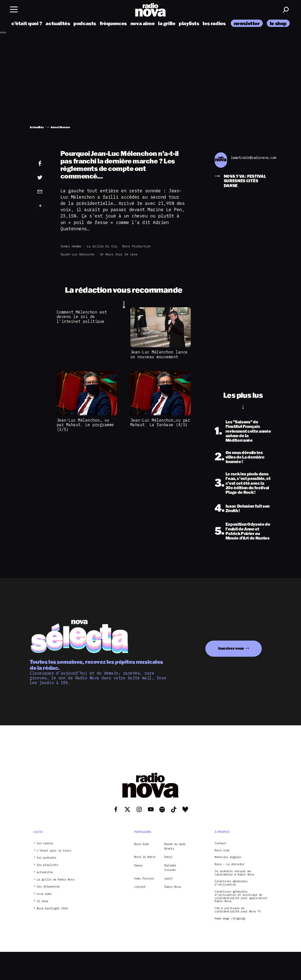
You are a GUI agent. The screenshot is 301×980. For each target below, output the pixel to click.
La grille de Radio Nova (56, 880)
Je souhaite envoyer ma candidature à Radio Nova (234, 873)
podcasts (85, 23)
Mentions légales (228, 857)
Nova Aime (142, 844)
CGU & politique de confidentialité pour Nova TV (238, 910)
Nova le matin (145, 857)
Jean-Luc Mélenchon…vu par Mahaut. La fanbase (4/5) (160, 422)
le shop (278, 23)
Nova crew (222, 850)
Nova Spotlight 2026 (52, 908)
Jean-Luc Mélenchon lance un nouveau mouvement (159, 354)
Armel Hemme (71, 246)
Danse (138, 865)
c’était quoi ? (27, 23)
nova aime (143, 23)
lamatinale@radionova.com (251, 158)
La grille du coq (102, 246)
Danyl (168, 857)
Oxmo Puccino (144, 878)
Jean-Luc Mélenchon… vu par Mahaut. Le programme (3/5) (85, 425)
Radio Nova (173, 887)
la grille (167, 23)
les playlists (47, 865)
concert (140, 887)
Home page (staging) (230, 919)
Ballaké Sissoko (170, 868)
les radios (214, 23)
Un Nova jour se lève (119, 254)
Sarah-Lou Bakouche (77, 254)
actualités (58, 23)
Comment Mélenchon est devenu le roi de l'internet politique (82, 317)
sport (168, 878)
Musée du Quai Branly (175, 846)
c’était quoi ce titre (54, 851)
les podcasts (47, 858)
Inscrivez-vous (231, 648)
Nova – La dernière (229, 864)
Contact (220, 843)
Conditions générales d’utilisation (231, 883)
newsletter (247, 23)
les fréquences (48, 887)
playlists (189, 23)
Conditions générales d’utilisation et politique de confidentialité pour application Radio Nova (241, 896)
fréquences (113, 23)
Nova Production (137, 246)
